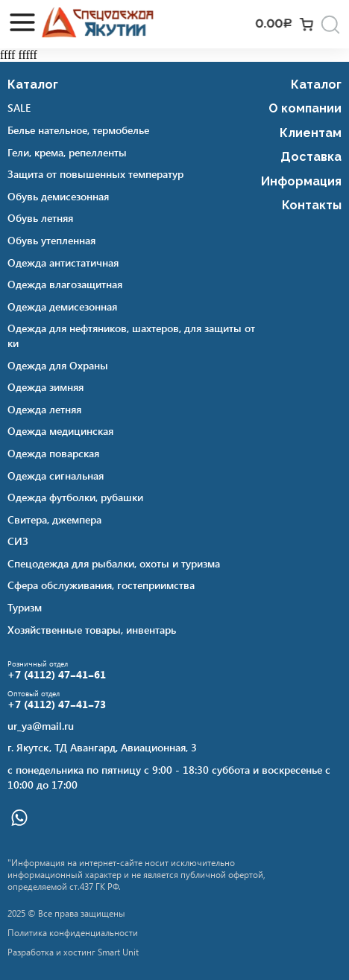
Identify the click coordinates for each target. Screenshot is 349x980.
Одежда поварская (53, 453)
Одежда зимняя (45, 387)
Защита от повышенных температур (95, 174)
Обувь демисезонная (58, 196)
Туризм (25, 607)
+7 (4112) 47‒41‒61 (57, 675)
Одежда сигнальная (56, 475)
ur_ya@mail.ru (41, 726)
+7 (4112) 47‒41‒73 (57, 705)
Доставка (311, 157)
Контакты (312, 205)
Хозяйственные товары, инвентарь (92, 630)
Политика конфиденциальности (73, 932)
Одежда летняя (44, 409)
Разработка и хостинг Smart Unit (73, 952)
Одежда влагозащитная (65, 284)
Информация (301, 181)
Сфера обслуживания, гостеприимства (101, 585)
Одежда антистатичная (63, 262)
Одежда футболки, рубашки (75, 497)
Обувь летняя (40, 218)
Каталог (33, 85)
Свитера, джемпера (54, 519)
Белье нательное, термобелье (78, 130)
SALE (19, 108)
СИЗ (18, 541)
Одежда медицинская (60, 431)
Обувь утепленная (51, 240)
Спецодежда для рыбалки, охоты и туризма (114, 563)
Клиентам (311, 133)
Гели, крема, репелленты (67, 152)
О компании (305, 108)
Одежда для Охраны (58, 365)
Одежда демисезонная (62, 306)
